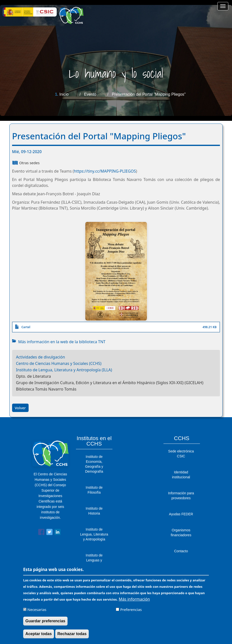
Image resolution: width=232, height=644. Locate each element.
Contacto (181, 551)
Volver (20, 408)
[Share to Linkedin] (58, 533)
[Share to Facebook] (41, 533)
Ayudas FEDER (181, 514)
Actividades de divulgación (41, 357)
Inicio (64, 94)
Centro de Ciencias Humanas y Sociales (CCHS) (59, 363)
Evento (90, 94)
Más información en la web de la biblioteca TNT (62, 342)
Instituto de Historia (94, 511)
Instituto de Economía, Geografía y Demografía (94, 464)
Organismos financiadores (181, 533)
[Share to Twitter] (49, 533)
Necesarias (37, 612)
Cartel (26, 327)
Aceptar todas (39, 636)
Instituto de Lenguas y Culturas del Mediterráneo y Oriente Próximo (94, 565)
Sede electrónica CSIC (181, 454)
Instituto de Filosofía (94, 490)
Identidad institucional (181, 475)
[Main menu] (223, 6)
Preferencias (131, 612)
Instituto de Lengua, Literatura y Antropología (94, 534)
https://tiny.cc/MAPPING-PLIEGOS (105, 171)
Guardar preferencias (45, 623)
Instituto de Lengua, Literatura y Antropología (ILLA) (64, 370)
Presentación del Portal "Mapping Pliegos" (149, 94)
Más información (134, 602)
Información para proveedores (181, 496)
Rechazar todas (72, 636)
